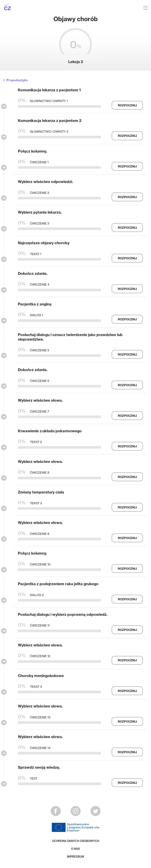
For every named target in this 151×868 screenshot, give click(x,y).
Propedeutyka (17, 80)
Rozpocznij (127, 105)
